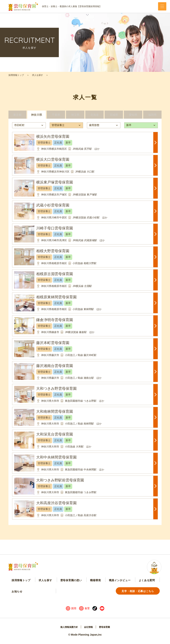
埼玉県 (75, 117)
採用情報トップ (16, 75)
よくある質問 (129, 583)
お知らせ (148, 583)
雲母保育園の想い (62, 583)
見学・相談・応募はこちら (30, 594)
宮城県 (114, 117)
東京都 (17, 117)
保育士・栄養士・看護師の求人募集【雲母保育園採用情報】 (55, 7)
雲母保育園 (107, 630)
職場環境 (84, 583)
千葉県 (56, 117)
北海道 (94, 117)
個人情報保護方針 (67, 630)
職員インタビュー (105, 583)
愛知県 (133, 117)
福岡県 (152, 117)
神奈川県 (37, 117)
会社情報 (89, 630)
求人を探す (37, 75)
